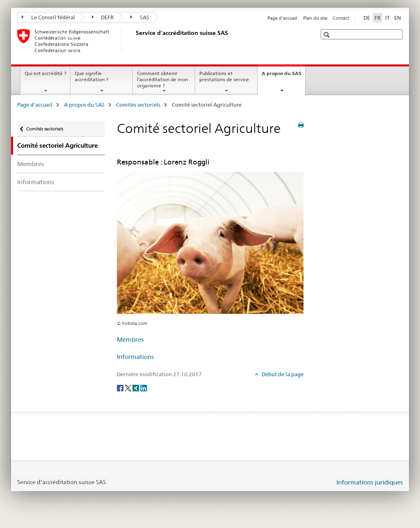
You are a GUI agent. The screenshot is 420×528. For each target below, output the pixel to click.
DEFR (103, 17)
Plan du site (315, 18)
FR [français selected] (378, 18)
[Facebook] (121, 388)
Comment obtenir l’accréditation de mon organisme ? (162, 79)
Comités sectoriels (138, 105)
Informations (36, 182)
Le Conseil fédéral (48, 17)
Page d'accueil (282, 18)
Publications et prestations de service (224, 76)
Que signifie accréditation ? (91, 76)
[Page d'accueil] (134, 41)
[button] (328, 35)
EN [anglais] (398, 18)
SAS (140, 17)
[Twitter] (129, 388)
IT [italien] (387, 18)
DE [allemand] (367, 18)
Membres (31, 164)
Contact (341, 18)
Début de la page (282, 374)
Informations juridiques (370, 482)
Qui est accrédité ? (46, 73)
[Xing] (136, 388)
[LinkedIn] (144, 388)
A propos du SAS (283, 76)
